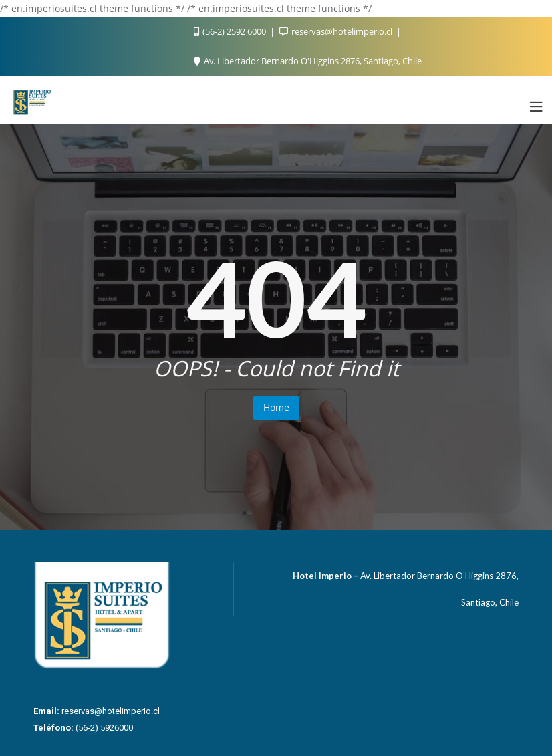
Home (276, 407)
